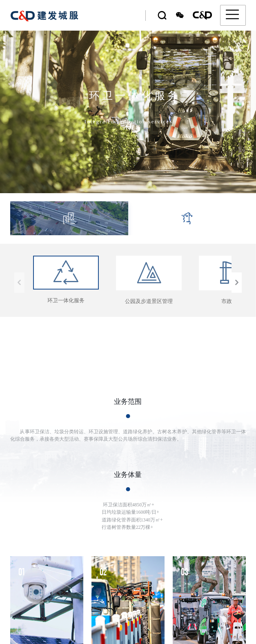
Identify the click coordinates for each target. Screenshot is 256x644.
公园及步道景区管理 (149, 280)
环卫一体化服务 (66, 279)
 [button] (237, 283)
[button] (245, 614)
